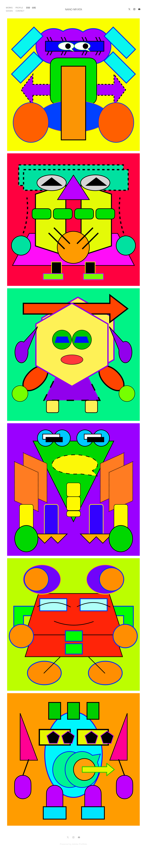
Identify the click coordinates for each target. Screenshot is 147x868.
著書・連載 (31, 8)
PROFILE (19, 8)
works (9, 8)
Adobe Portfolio (80, 844)
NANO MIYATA (74, 9)
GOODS (9, 11)
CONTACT (20, 11)
